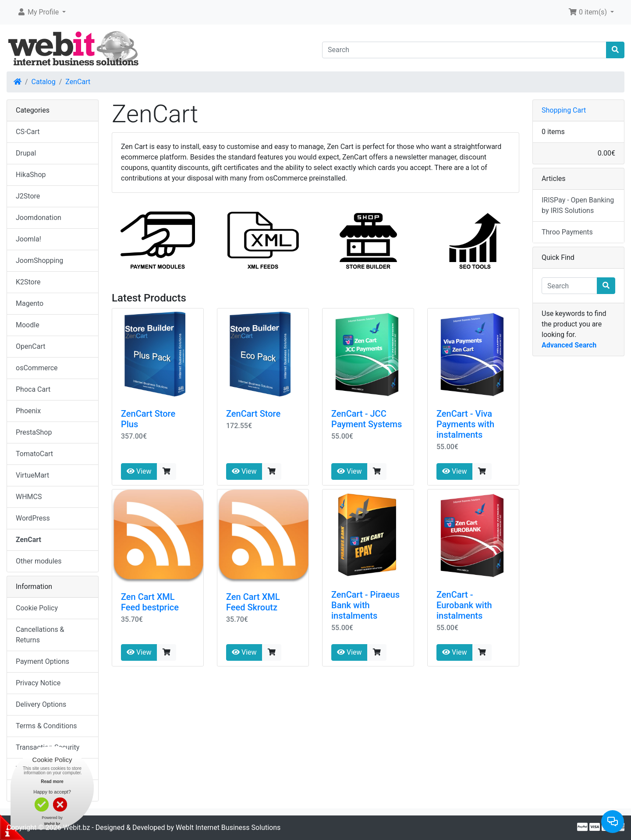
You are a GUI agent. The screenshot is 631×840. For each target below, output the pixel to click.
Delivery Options (41, 704)
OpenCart (30, 346)
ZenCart (78, 82)
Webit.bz (77, 828)
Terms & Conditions (46, 726)
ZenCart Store (253, 414)
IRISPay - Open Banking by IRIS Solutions (578, 205)
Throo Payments (567, 232)
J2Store (28, 196)
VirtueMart (32, 475)
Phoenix (28, 411)
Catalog (44, 82)
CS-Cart (28, 132)
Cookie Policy (37, 608)
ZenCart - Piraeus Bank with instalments (365, 605)
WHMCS (29, 497)
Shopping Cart (564, 110)
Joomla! (28, 239)
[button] (41, 12)
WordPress (33, 518)
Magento (30, 303)
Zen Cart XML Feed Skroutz (253, 602)
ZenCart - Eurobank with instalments (464, 605)
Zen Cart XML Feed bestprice (150, 602)
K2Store (28, 282)
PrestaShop (34, 432)
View (139, 471)
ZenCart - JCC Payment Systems (367, 419)
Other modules (39, 561)
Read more (52, 782)
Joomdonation (39, 218)
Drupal (26, 153)
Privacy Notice (38, 683)
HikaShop (31, 175)
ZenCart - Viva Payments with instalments (465, 424)
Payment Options (43, 661)
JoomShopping (39, 261)
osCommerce (37, 368)
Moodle (28, 325)
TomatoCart (34, 454)
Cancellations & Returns (40, 635)
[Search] (464, 50)
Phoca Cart (33, 389)
